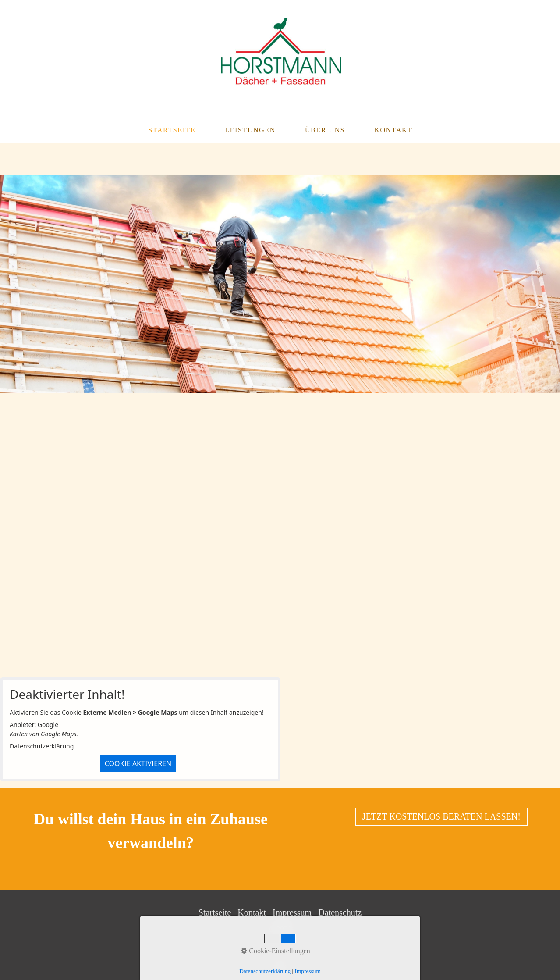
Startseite (172, 130)
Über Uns (325, 130)
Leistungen (250, 130)
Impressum (292, 912)
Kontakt (393, 130)
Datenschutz (340, 912)
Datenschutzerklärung (42, 746)
